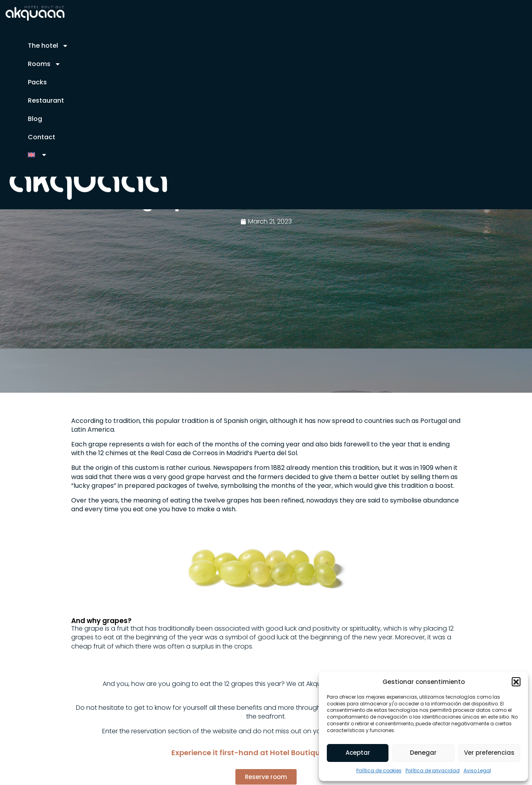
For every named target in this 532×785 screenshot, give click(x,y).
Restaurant (46, 100)
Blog (35, 119)
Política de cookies (379, 770)
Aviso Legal (477, 770)
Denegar (423, 753)
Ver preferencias (489, 753)
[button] (516, 682)
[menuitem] (38, 155)
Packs (37, 82)
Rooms (44, 64)
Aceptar (358, 753)
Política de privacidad (433, 770)
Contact (42, 137)
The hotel (48, 46)
